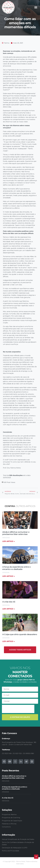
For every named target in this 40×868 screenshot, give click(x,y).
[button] (36, 7)
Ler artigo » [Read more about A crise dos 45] (9, 609)
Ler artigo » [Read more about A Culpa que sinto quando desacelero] (9, 641)
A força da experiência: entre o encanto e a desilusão (17, 568)
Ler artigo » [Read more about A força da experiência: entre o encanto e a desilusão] (9, 576)
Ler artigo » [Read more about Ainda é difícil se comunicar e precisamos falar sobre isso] (9, 541)
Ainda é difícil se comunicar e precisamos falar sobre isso (16, 533)
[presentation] (18, 709)
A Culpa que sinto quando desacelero (20, 634)
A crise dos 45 (9, 602)
